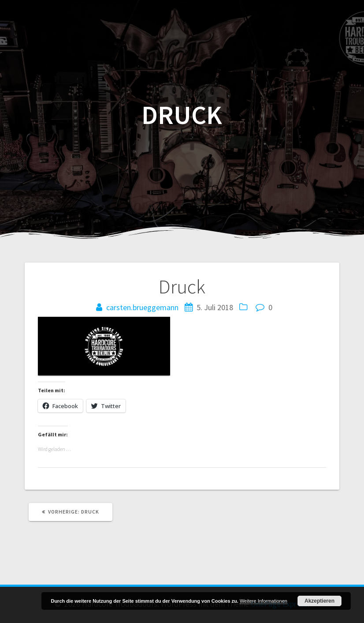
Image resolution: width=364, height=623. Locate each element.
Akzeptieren (319, 601)
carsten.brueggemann (142, 307)
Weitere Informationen (264, 601)
